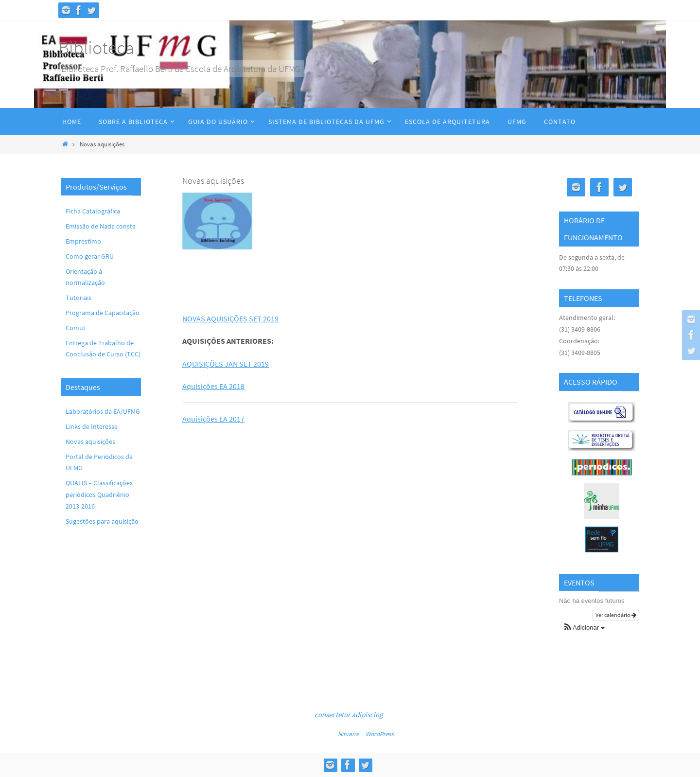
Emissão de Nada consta (101, 226)
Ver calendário (616, 615)
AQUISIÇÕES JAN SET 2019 (226, 364)
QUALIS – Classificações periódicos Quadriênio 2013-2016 (99, 494)
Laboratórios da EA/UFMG (103, 411)
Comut (76, 328)
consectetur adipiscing (349, 715)
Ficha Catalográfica (93, 211)
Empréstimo (83, 241)
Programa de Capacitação (103, 313)
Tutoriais (79, 298)
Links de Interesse (92, 426)
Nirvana (348, 734)
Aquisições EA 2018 (213, 386)
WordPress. (380, 734)
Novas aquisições (90, 441)
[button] (585, 628)
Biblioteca (96, 47)
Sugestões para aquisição (102, 521)
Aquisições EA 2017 (213, 419)
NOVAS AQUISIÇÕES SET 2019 (230, 318)
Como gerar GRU (90, 256)
